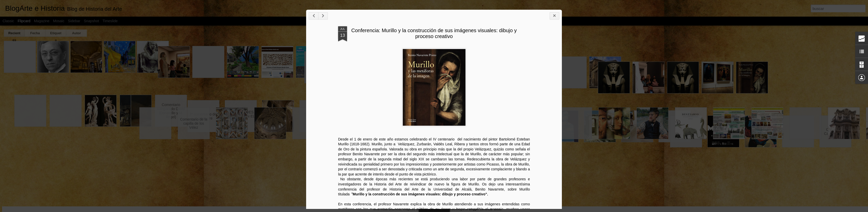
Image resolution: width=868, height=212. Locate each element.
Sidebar (74, 21)
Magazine (42, 21)
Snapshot (91, 21)
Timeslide (110, 21)
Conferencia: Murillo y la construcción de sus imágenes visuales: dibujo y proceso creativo (572, 55)
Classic (8, 21)
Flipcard (24, 21)
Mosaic (59, 21)
